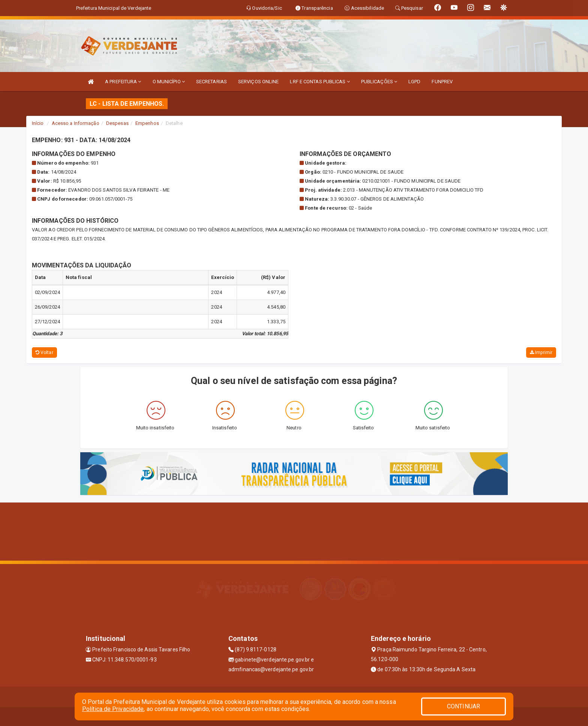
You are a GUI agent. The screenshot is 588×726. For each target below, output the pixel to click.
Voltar (44, 352)
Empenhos (147, 123)
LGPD (414, 82)
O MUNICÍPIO (169, 82)
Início (38, 123)
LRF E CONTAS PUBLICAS (320, 82)
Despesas (117, 123)
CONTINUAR (463, 706)
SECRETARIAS (211, 82)
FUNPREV (442, 82)
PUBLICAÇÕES (379, 82)
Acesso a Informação (76, 123)
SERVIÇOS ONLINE (259, 82)
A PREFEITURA (123, 82)
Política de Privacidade (113, 709)
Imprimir (541, 352)
